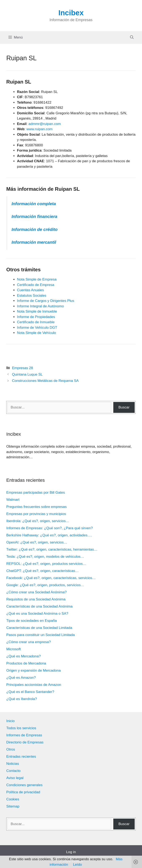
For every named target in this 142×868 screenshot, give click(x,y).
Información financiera (34, 216)
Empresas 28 (22, 368)
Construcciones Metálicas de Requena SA (45, 381)
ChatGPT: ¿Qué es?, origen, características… (43, 571)
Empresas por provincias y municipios (36, 514)
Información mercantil (34, 242)
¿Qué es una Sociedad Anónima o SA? (37, 614)
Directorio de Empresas (25, 742)
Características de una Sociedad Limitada (39, 628)
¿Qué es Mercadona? (23, 656)
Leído (78, 865)
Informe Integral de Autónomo (40, 306)
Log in (71, 852)
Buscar (124, 407)
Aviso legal (15, 778)
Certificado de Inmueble (36, 322)
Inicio (10, 721)
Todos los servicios (21, 728)
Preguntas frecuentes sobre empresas (36, 507)
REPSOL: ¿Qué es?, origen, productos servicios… (46, 564)
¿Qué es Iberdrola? (22, 699)
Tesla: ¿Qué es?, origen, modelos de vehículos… (45, 557)
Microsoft (14, 649)
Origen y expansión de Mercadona (34, 670)
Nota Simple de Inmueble (37, 311)
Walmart (13, 500)
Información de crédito (35, 229)
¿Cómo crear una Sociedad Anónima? (36, 592)
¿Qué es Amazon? (21, 678)
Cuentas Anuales (30, 290)
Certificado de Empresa (36, 285)
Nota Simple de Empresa (37, 279)
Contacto (13, 771)
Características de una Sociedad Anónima (39, 606)
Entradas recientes (21, 757)
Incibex (71, 13)
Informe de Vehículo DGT (37, 328)
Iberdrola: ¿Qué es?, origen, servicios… (38, 521)
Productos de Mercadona (26, 663)
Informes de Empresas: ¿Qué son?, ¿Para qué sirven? (50, 528)
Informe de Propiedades (36, 317)
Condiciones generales (24, 785)
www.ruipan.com (39, 129)
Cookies (13, 799)
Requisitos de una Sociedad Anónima (36, 599)
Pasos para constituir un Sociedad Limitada (41, 635)
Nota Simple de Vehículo (36, 333)
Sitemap (13, 806)
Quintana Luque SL (27, 374)
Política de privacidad (23, 792)
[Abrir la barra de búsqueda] (132, 37)
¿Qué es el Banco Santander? (30, 692)
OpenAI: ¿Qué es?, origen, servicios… (37, 542)
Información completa (34, 204)
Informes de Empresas (24, 735)
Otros (11, 749)
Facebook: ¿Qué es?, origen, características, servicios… (51, 578)
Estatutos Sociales (32, 296)
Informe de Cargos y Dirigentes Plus (46, 301)
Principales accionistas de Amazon (34, 685)
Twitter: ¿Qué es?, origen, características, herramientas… (52, 549)
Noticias (13, 764)
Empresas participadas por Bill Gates (36, 493)
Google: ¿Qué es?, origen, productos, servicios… (45, 585)
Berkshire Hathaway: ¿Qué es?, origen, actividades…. (49, 535)
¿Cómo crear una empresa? (29, 642)
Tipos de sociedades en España (32, 621)
